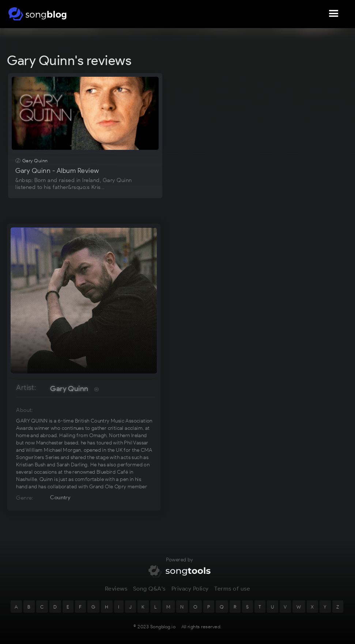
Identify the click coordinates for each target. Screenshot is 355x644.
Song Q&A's (149, 594)
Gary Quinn (69, 389)
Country (60, 497)
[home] (37, 14)
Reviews (116, 594)
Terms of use (232, 594)
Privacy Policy (190, 594)
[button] (334, 14)
